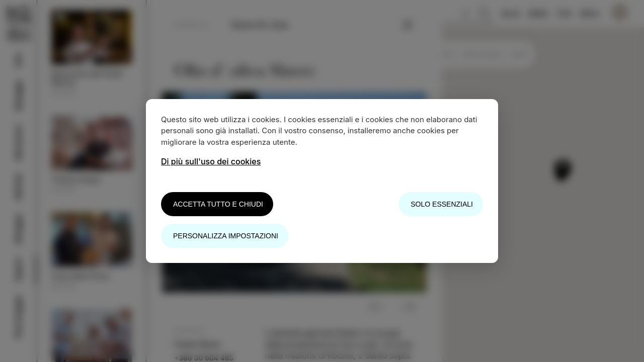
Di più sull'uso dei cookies (211, 161)
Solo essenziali (442, 204)
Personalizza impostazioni (226, 236)
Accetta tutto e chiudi (218, 204)
